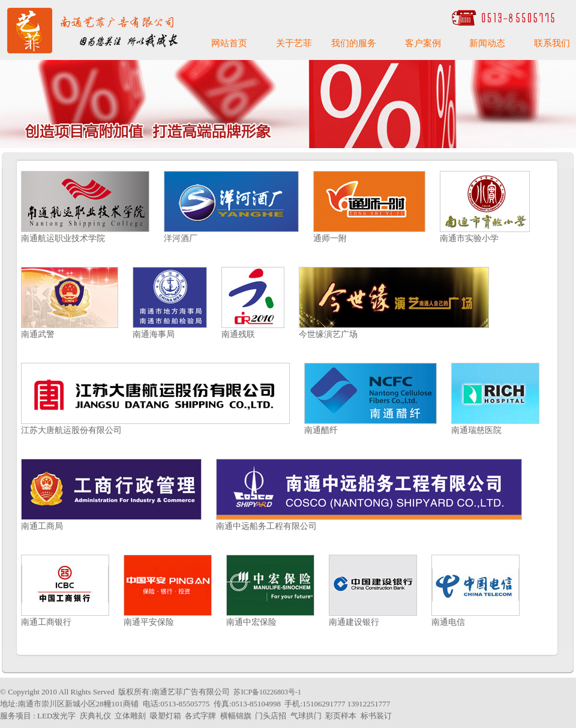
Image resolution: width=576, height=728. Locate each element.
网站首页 (229, 43)
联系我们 (552, 43)
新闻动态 (487, 43)
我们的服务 (354, 43)
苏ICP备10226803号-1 (267, 692)
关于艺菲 (294, 43)
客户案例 (423, 43)
